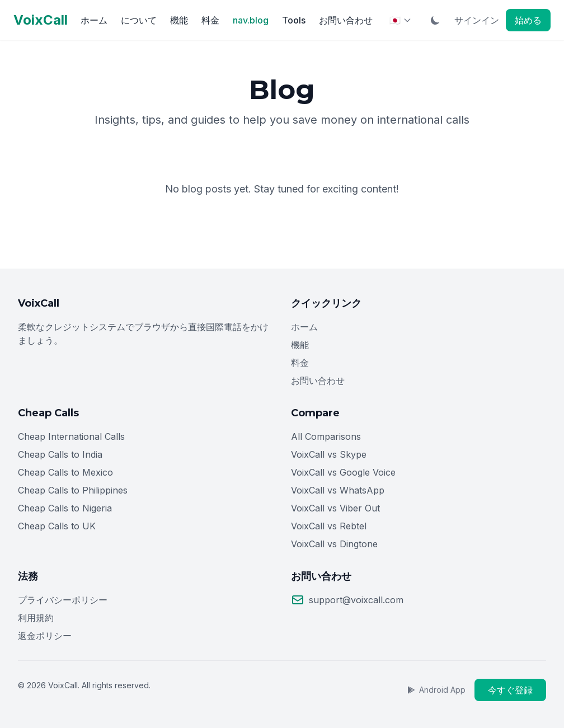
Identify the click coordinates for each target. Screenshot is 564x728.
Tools (294, 20)
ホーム (94, 20)
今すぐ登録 (510, 690)
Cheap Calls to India (60, 454)
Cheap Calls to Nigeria (65, 508)
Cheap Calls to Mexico (65, 472)
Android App (436, 690)
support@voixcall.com (356, 600)
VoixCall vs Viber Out (335, 508)
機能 (179, 20)
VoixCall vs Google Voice (343, 472)
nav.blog (251, 20)
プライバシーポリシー (63, 600)
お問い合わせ (346, 20)
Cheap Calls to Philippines (73, 490)
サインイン (477, 20)
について (139, 20)
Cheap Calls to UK (57, 526)
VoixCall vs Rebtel (329, 526)
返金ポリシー (45, 636)
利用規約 (36, 618)
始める (528, 20)
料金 (210, 20)
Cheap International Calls (71, 436)
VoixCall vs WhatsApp (338, 490)
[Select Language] (401, 20)
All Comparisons (326, 436)
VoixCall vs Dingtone (334, 544)
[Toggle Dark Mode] (435, 20)
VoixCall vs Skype (329, 454)
